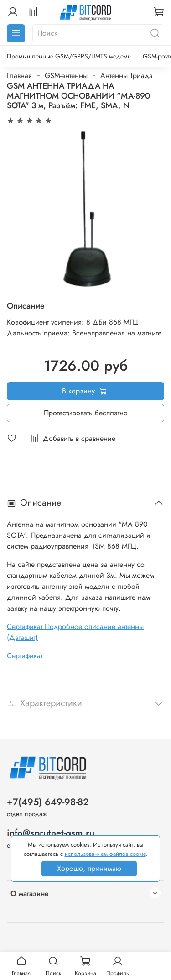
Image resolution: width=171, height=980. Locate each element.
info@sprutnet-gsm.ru (51, 833)
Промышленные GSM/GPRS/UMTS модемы (69, 56)
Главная (19, 76)
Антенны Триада (127, 76)
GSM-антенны (66, 76)
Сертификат (25, 656)
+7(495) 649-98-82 (48, 802)
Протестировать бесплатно (86, 413)
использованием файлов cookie (105, 854)
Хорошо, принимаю (89, 868)
